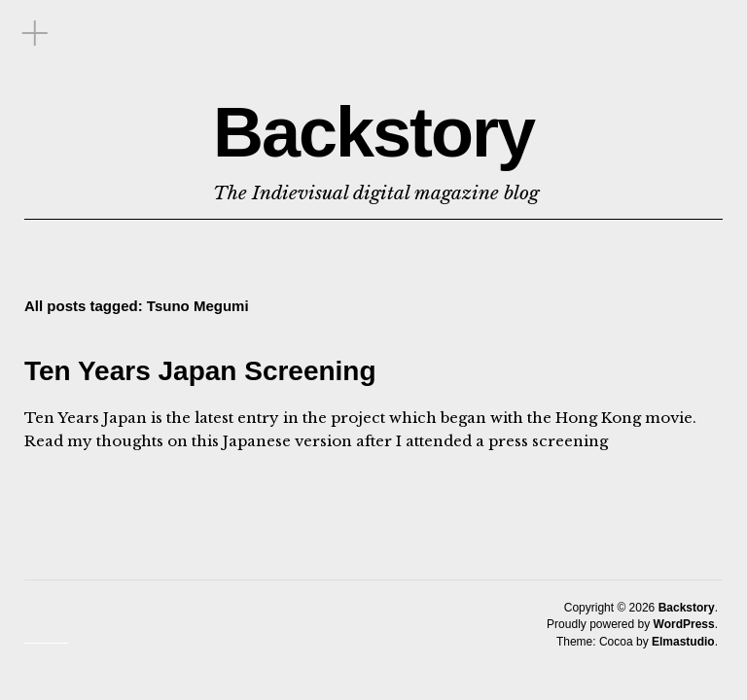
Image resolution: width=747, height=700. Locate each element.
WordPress (684, 624)
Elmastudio (683, 642)
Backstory (373, 132)
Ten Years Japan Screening (200, 371)
